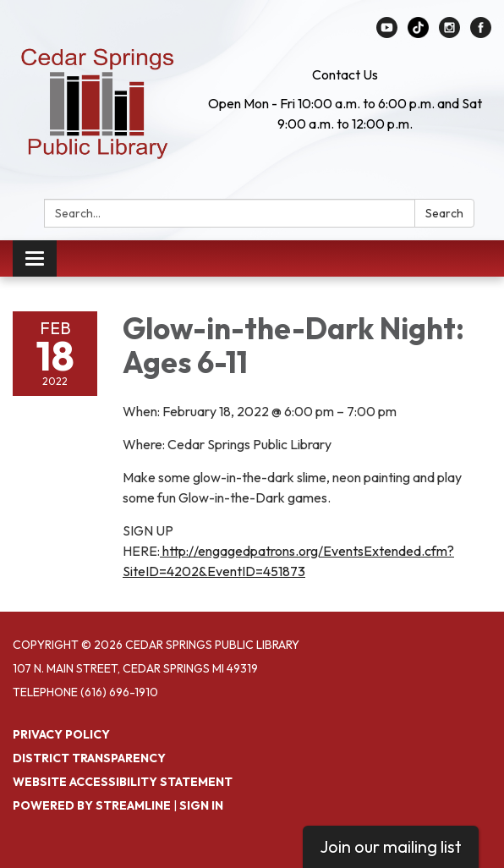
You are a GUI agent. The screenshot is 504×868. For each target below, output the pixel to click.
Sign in (201, 805)
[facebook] (481, 33)
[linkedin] (418, 33)
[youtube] (387, 33)
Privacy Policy (61, 734)
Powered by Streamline (92, 805)
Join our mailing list (391, 846)
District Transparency (89, 758)
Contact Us (345, 74)
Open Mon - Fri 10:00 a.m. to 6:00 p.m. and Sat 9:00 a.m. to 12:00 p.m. (345, 113)
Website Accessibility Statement (123, 782)
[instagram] (449, 33)
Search (444, 213)
